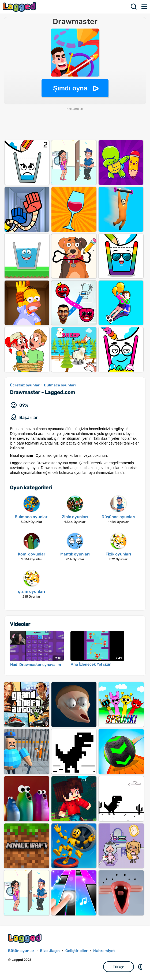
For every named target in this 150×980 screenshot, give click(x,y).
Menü (145, 7)
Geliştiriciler (76, 951)
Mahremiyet (104, 951)
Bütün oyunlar (21, 951)
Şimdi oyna (70, 88)
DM (141, 967)
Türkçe (119, 967)
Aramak (134, 7)
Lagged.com (25, 938)
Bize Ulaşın (50, 951)
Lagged (20, 7)
